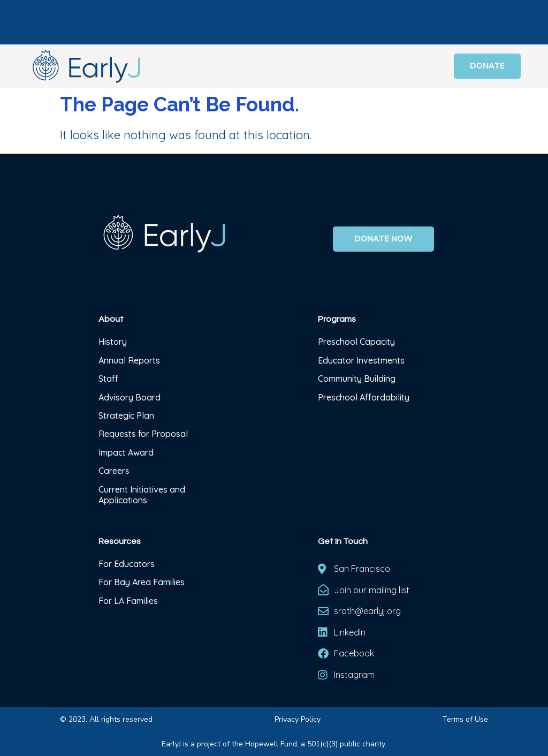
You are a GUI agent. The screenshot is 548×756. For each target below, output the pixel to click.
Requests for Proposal (143, 434)
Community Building (357, 379)
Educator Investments (361, 360)
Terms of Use (465, 719)
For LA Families (128, 601)
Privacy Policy (298, 719)
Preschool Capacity (356, 342)
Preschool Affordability (364, 397)
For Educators (127, 564)
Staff (108, 379)
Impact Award (126, 452)
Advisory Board (130, 397)
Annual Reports (129, 360)
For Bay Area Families (142, 582)
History (114, 342)
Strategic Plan (126, 415)
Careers (114, 471)
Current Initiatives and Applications (142, 495)
